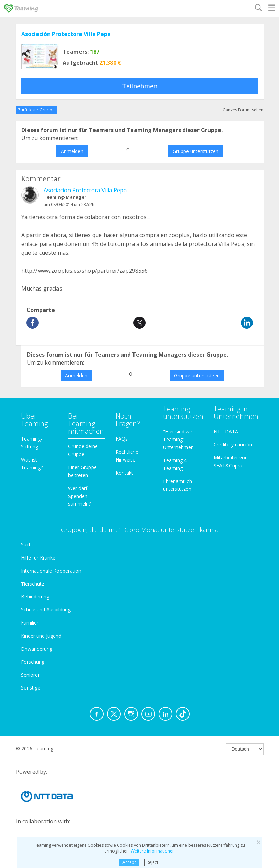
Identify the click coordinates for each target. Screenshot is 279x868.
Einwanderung (37, 649)
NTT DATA (226, 431)
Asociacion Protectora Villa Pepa (85, 190)
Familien (30, 623)
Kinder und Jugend (41, 636)
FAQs (122, 439)
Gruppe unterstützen (196, 151)
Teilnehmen (140, 86)
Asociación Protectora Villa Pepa (66, 34)
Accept (129, 862)
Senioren (31, 675)
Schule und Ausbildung (46, 610)
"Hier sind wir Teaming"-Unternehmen (178, 439)
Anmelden (72, 151)
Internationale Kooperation (51, 571)
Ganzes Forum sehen (243, 110)
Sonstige (31, 688)
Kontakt (124, 473)
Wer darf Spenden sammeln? (79, 496)
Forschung (33, 662)
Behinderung (35, 596)
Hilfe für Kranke (38, 558)
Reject (152, 862)
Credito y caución (233, 444)
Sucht (27, 545)
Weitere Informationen (153, 851)
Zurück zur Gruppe (36, 110)
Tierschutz (33, 584)
